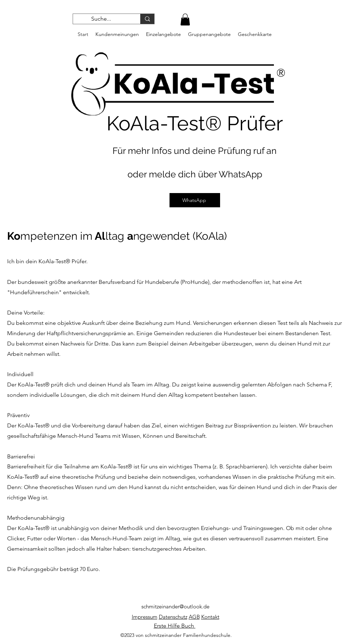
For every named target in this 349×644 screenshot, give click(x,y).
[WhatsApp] (195, 200)
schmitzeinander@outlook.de (175, 606)
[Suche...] (101, 19)
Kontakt (210, 617)
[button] (185, 19)
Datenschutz (173, 617)
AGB (194, 617)
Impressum (145, 617)
